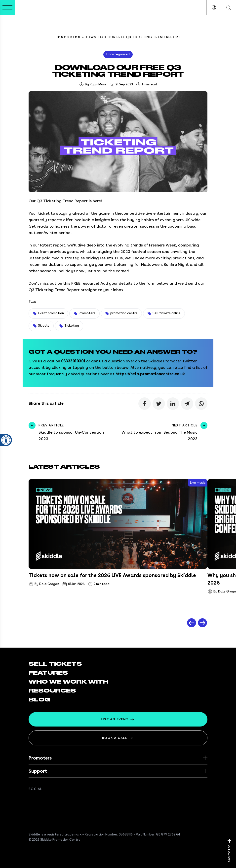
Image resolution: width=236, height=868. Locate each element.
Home (61, 37)
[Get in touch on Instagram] (61, 800)
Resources (52, 691)
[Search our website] (229, 7)
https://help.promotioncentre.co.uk (150, 374)
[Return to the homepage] (30, 7)
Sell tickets (55, 664)
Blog (75, 37)
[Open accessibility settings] (6, 413)
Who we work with (68, 682)
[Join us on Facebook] (32, 800)
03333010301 (73, 361)
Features (48, 673)
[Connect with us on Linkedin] (51, 800)
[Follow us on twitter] (41, 800)
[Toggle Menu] (7, 7)
